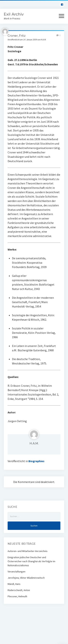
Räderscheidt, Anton (19, 590)
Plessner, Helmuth (17, 596)
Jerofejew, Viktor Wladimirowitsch (26, 578)
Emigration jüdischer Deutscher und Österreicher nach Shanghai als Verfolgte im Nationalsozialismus (31, 561)
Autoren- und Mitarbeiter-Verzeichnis (28, 551)
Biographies (36, 461)
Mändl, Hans (14, 584)
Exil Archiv (14, 14)
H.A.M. (34, 443)
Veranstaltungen (17, 572)
